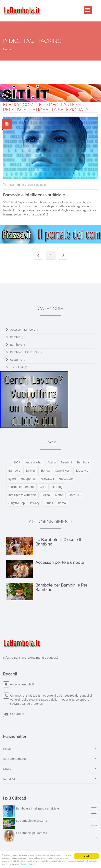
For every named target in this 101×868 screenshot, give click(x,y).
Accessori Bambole (25, 330)
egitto (12, 479)
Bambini (18, 337)
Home (7, 49)
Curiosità (9, 779)
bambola (83, 462)
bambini (66, 462)
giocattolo (66, 479)
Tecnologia (19, 367)
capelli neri (62, 470)
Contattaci (17, 714)
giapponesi (29, 479)
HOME (7, 749)
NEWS (7, 769)
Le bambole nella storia (31, 821)
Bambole (18, 345)
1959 (17, 462)
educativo (82, 470)
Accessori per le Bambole (60, 562)
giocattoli (48, 479)
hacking (57, 487)
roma (62, 503)
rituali (49, 503)
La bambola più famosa (32, 833)
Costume (18, 360)
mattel (59, 495)
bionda (45, 470)
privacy (35, 503)
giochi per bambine (21, 487)
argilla (52, 462)
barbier (30, 470)
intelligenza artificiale (22, 495)
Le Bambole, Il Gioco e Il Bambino (58, 542)
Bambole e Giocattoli (26, 352)
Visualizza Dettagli (28, 864)
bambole (14, 470)
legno (46, 495)
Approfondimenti (14, 759)
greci (43, 487)
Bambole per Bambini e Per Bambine (61, 587)
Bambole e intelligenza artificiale (34, 195)
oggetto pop (17, 503)
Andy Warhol (34, 462)
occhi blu (75, 495)
